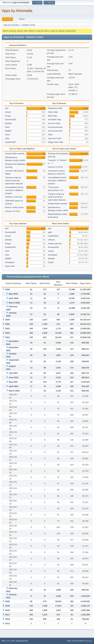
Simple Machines (22, 641)
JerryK (8, 112)
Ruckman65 (10, 120)
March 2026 (14, 303)
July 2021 (13, 373)
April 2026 (14, 298)
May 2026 (13, 294)
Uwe (7, 138)
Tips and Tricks (55, 138)
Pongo (8, 116)
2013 (8, 623)
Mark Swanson (75, 74)
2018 (8, 610)
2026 (8, 289)
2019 (8, 606)
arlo (7, 108)
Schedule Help (55, 120)
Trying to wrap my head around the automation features (14, 181)
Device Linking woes (14, 207)
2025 (8, 320)
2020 (8, 601)
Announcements (55, 127)
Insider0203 (10, 142)
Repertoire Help (55, 108)
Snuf (7, 251)
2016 (8, 619)
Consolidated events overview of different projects (14, 190)
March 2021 (14, 391)
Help (69, 641)
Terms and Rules (78, 641)
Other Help (53, 112)
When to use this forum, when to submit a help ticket (52, 31)
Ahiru (7, 127)
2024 (8, 324)
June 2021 (14, 377)
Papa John (10, 266)
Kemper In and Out (14, 197)
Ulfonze (51, 240)
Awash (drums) (55, 244)
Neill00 (8, 131)
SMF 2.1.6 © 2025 (8, 641)
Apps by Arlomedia (17, 11)
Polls (50, 135)
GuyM (51, 262)
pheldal (8, 123)
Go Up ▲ (89, 641)
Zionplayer (10, 262)
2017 (8, 615)
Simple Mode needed (15, 154)
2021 (8, 337)
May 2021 (13, 382)
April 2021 (14, 386)
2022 (8, 333)
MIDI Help (52, 116)
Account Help (54, 123)
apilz (50, 232)
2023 (8, 328)
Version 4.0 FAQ (12, 211)
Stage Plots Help (55, 142)
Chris (7, 135)
